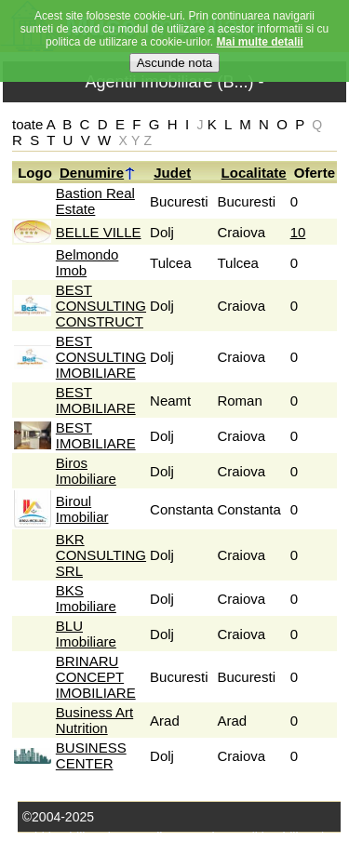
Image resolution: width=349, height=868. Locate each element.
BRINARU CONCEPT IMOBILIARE (96, 677)
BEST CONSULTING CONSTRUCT (101, 306)
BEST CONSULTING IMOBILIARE (101, 357)
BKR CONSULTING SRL (101, 555)
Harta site (50, 858)
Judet (172, 173)
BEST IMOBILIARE (96, 400)
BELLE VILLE (99, 232)
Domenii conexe (161, 837)
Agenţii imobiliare (268, 837)
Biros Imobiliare (86, 471)
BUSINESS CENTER (91, 755)
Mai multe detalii (260, 32)
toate (27, 124)
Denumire (98, 173)
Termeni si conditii (140, 858)
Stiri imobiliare (63, 837)
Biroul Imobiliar (82, 509)
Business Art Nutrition (94, 720)
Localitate (254, 173)
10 (298, 232)
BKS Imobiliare (86, 598)
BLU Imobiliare (86, 634)
